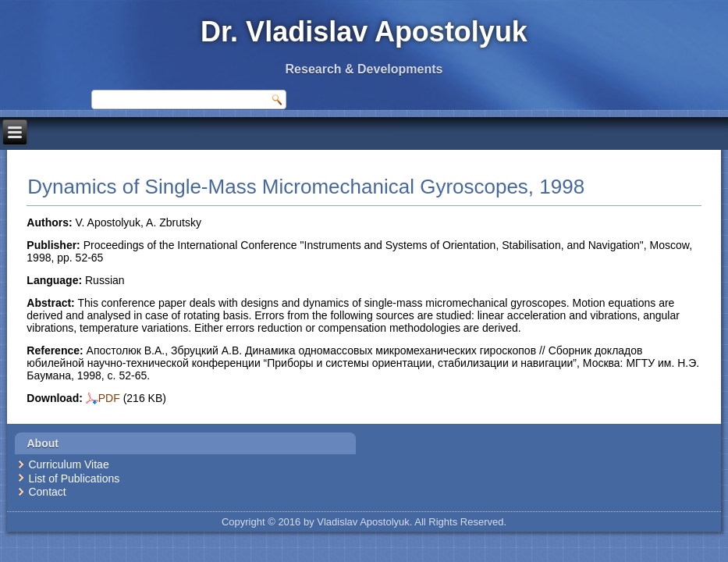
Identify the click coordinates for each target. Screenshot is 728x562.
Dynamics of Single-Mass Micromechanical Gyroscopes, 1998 (306, 187)
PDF (103, 398)
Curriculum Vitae (68, 464)
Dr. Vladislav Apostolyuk (364, 32)
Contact (47, 492)
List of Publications (74, 478)
